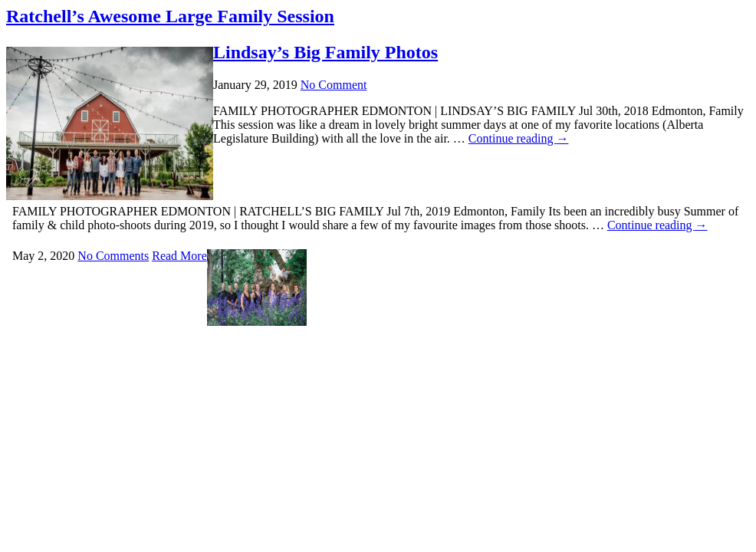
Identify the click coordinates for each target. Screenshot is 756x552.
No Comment (334, 85)
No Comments (113, 256)
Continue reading (657, 225)
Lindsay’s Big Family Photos (325, 52)
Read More (179, 256)
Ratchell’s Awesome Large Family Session (170, 16)
